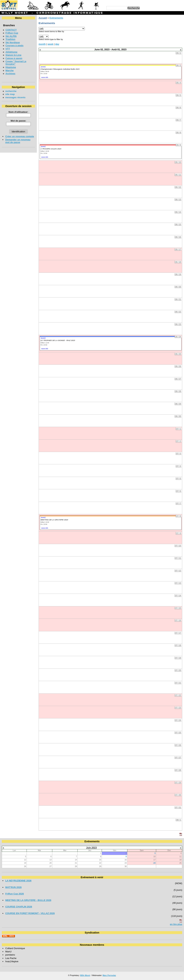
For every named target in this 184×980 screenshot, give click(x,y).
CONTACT (11, 30)
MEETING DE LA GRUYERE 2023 (54, 520)
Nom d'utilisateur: (19, 112)
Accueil (43, 18)
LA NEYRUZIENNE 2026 (18, 881)
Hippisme (11, 67)
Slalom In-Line (13, 55)
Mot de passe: (18, 121)
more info (45, 77)
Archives (10, 74)
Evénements (56, 18)
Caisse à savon (14, 58)
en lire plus (176, 924)
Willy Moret (85, 975)
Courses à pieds (14, 46)
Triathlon (10, 39)
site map (10, 94)
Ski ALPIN (11, 36)
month (42, 44)
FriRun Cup (12, 33)
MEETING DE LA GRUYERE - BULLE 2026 (28, 900)
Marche (9, 70)
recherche (11, 91)
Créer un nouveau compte (20, 136)
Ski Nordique (13, 42)
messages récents (15, 97)
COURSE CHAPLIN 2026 (19, 907)
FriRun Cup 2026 (14, 894)
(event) (43, 67)
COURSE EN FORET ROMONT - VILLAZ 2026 (30, 913)
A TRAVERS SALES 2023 (51, 149)
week (50, 44)
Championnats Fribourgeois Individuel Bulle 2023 (60, 69)
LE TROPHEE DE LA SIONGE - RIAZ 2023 (58, 340)
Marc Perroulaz (109, 975)
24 (155, 863)
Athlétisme (11, 52)
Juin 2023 (91, 848)
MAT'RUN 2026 (13, 887)
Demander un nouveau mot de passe (18, 141)
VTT (8, 49)
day (57, 44)
